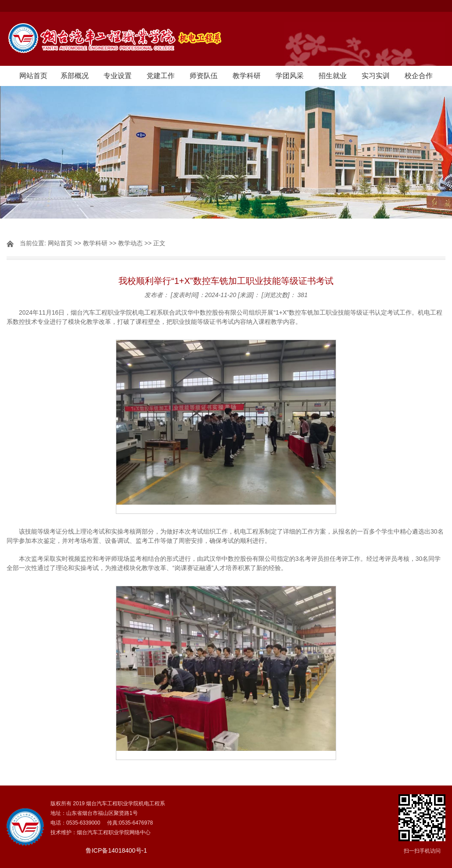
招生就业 (333, 76)
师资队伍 (204, 76)
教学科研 (247, 76)
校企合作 (419, 76)
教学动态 (130, 243)
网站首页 (33, 76)
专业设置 (118, 76)
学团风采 (290, 76)
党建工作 (161, 76)
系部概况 (75, 76)
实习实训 (376, 76)
